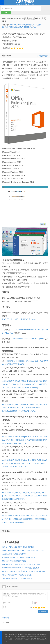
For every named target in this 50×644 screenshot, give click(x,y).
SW (6, 27)
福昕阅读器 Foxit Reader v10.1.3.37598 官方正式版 (21, 564)
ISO (28, 27)
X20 (24, 27)
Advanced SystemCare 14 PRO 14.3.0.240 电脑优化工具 (23, 550)
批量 (27, 25)
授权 (31, 25)
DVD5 (10, 27)
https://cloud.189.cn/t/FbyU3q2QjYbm (28, 339)
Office (19, 25)
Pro (31, 27)
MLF (21, 27)
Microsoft (13, 25)
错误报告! (42, 56)
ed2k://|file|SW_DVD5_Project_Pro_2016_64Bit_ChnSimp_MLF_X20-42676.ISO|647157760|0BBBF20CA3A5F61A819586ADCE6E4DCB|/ (25, 440)
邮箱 (35, 603)
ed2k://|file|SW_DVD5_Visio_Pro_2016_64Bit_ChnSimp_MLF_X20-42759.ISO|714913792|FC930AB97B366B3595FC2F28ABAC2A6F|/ (25, 496)
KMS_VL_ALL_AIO (10, 319)
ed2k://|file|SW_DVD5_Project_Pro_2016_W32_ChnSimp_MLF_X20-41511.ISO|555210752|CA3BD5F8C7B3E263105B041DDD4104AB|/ (25, 463)
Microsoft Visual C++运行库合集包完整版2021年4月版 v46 (23, 571)
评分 (30, 608)
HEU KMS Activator (28, 319)
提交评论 (43, 612)
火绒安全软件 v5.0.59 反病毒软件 (14, 554)
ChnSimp (16, 27)
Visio (34, 27)
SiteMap (20, 634)
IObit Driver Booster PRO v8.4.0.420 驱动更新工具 (21, 568)
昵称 (5, 603)
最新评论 (6, 618)
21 (34, 25)
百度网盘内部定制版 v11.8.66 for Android (17, 578)
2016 (23, 25)
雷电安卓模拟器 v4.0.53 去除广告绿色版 (17, 575)
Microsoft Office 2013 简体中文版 (14, 561)
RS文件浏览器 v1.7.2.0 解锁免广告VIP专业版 (19, 557)
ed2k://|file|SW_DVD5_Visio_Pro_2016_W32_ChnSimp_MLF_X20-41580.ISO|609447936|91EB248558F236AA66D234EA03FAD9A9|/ (25, 519)
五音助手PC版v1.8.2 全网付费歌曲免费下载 (18, 547)
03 (36, 25)
